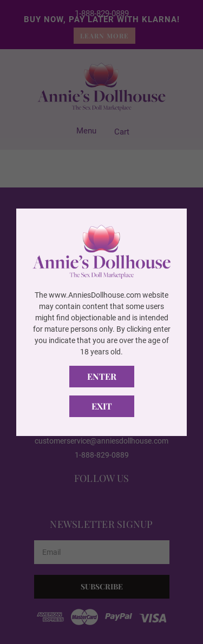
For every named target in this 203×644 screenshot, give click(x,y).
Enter (102, 376)
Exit (102, 406)
